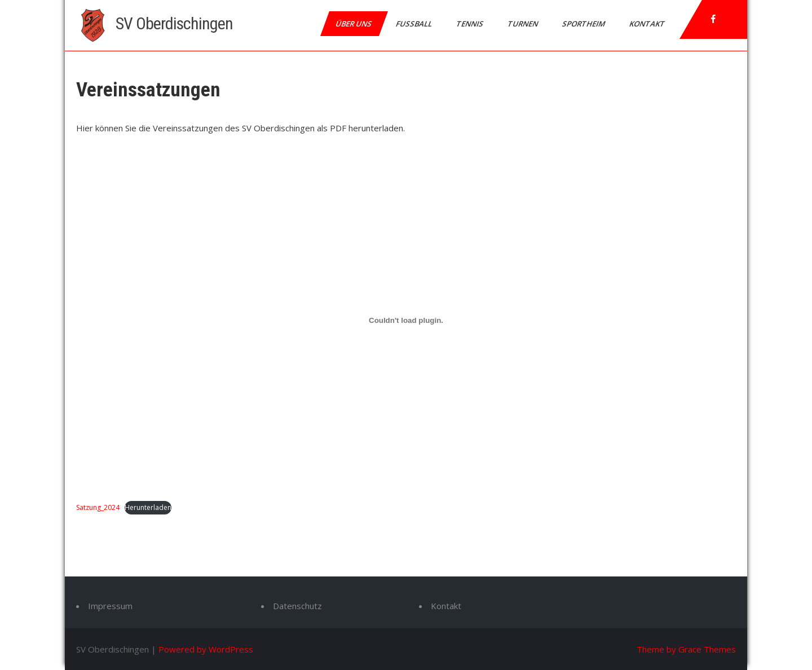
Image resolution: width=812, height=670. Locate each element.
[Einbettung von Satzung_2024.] (406, 321)
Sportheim (584, 24)
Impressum (110, 606)
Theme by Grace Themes (686, 649)
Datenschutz (297, 606)
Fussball (415, 24)
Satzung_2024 (98, 507)
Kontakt (648, 24)
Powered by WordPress (206, 649)
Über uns (354, 24)
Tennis (471, 24)
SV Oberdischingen (174, 23)
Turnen (524, 24)
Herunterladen (148, 507)
